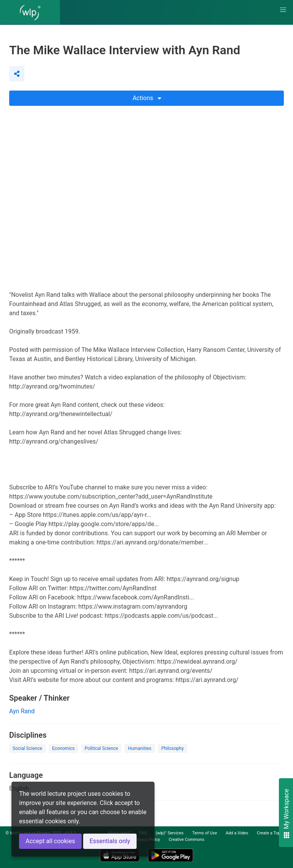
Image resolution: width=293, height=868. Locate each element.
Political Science (101, 748)
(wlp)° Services (170, 833)
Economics (64, 748)
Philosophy (173, 748)
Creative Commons (186, 840)
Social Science (27, 748)
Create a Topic (270, 833)
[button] (283, 10)
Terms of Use (205, 833)
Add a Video (237, 833)
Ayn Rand (22, 711)
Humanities (139, 748)
